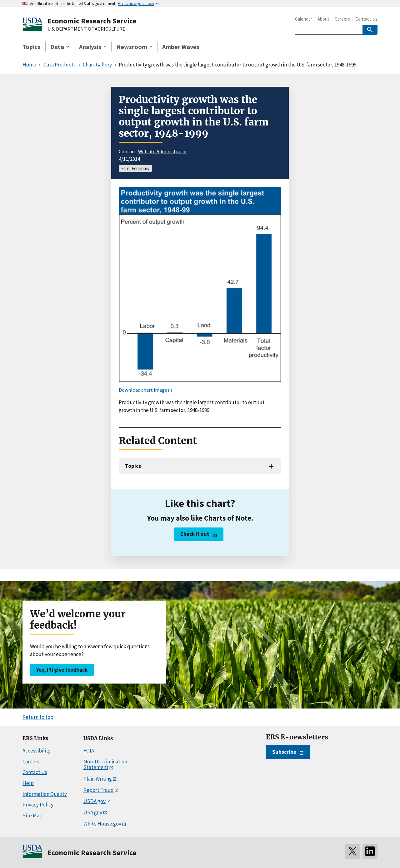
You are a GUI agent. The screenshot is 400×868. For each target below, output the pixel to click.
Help (28, 783)
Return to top (38, 717)
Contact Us (366, 19)
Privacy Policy (38, 805)
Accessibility (37, 751)
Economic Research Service (92, 21)
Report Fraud (99, 790)
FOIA (89, 751)
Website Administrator (163, 151)
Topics (31, 47)
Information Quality (45, 794)
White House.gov (102, 824)
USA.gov (93, 812)
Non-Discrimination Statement (105, 765)
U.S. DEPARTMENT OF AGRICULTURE (86, 29)
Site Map (32, 816)
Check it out (195, 534)
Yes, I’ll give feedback (62, 670)
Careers (342, 19)
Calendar (304, 19)
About (323, 19)
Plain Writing (98, 779)
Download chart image (143, 390)
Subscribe (284, 752)
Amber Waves (181, 47)
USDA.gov (95, 801)
